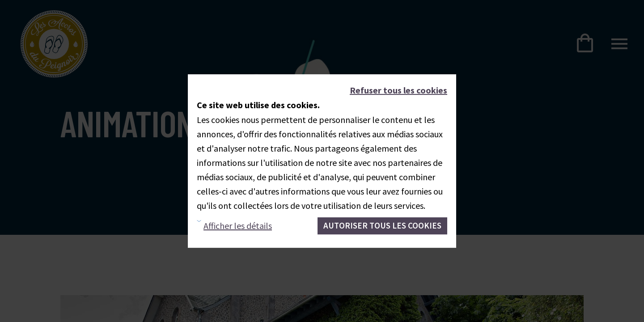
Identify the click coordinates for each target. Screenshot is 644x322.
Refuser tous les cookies (398, 90)
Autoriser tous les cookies (382, 225)
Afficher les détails (238, 226)
